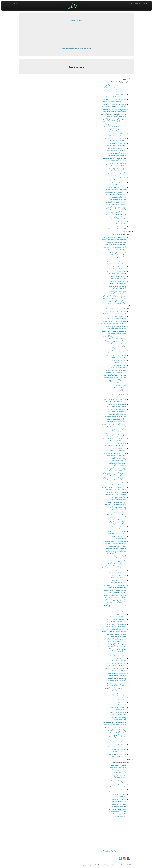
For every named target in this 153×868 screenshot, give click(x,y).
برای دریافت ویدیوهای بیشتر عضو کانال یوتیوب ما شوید (116, 851)
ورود (6, 3)
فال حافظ (138, 3)
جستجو (130, 3)
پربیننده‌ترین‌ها (14, 3)
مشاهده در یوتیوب (77, 20)
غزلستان (146, 3)
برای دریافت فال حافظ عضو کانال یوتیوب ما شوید (76, 48)
